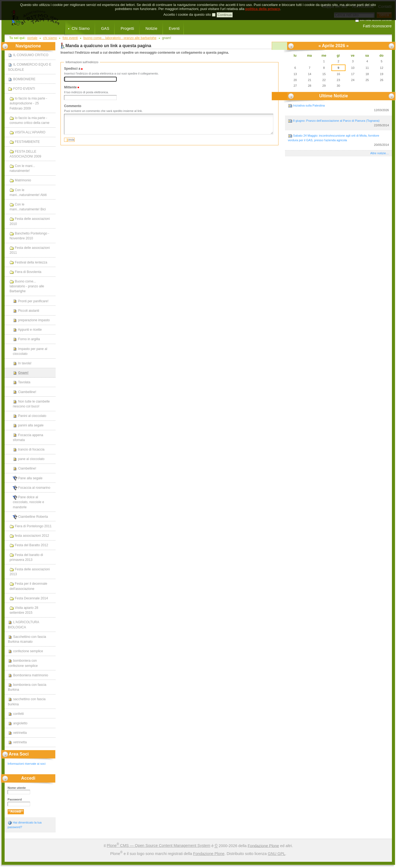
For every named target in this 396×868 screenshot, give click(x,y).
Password (15, 799)
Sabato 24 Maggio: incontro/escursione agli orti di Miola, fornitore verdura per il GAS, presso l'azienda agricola (338, 140)
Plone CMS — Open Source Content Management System (159, 846)
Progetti (127, 28)
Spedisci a (72, 69)
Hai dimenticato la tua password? (25, 825)
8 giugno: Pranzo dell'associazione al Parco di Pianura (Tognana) (338, 123)
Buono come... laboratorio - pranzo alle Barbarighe (120, 38)
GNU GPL (276, 854)
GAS (105, 28)
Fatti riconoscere (377, 26)
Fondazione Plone (263, 846)
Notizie (151, 28)
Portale (32, 38)
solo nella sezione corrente (376, 20)
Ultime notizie (334, 96)
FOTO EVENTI (70, 38)
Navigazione (28, 46)
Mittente (70, 87)
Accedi (28, 778)
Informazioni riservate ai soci (27, 764)
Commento (73, 106)
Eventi (174, 28)
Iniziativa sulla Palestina (338, 108)
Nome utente (17, 788)
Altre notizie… (380, 153)
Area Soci (19, 754)
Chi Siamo (81, 28)
